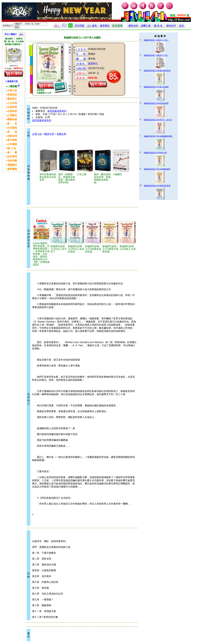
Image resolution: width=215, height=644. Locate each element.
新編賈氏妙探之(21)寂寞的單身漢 (157, 186)
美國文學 (61, 134)
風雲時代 (93, 63)
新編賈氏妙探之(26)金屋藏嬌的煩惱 (158, 136)
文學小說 (37, 134)
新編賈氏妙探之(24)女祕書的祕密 (157, 169)
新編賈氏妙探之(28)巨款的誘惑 (156, 103)
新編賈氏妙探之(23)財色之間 (155, 153)
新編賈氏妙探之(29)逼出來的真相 (157, 71)
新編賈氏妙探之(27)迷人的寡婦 (156, 87)
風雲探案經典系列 (57, 111)
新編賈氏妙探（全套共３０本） (156, 40)
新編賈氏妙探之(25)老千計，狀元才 (158, 120)
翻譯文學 (49, 134)
